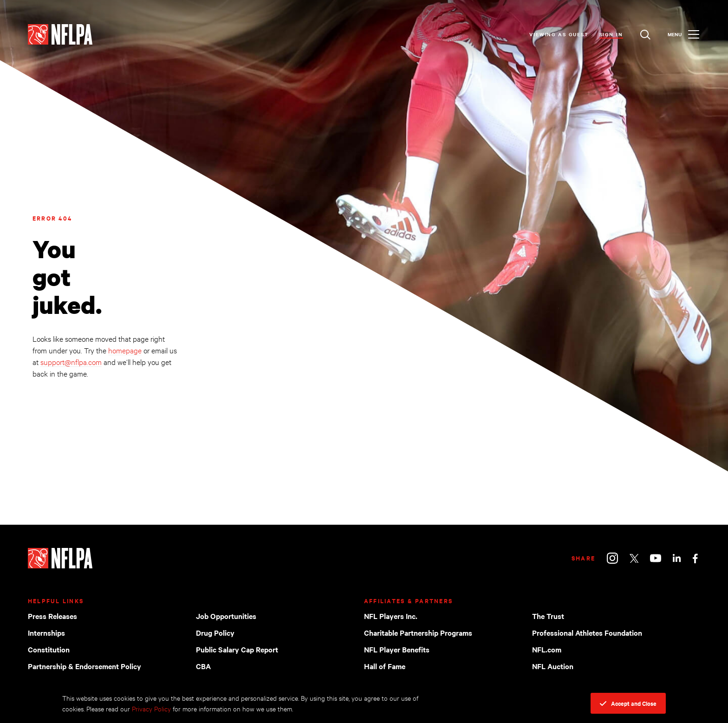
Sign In (611, 34)
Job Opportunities (226, 616)
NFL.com (547, 649)
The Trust (548, 616)
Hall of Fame (385, 666)
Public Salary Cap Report (237, 649)
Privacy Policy (151, 708)
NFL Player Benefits (397, 649)
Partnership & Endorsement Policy (84, 666)
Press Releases (52, 616)
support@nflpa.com (71, 361)
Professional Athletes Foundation (587, 632)
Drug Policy (215, 632)
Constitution (49, 649)
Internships (46, 632)
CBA (203, 666)
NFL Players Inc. (391, 616)
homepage (125, 350)
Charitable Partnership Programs (418, 632)
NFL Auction (553, 666)
